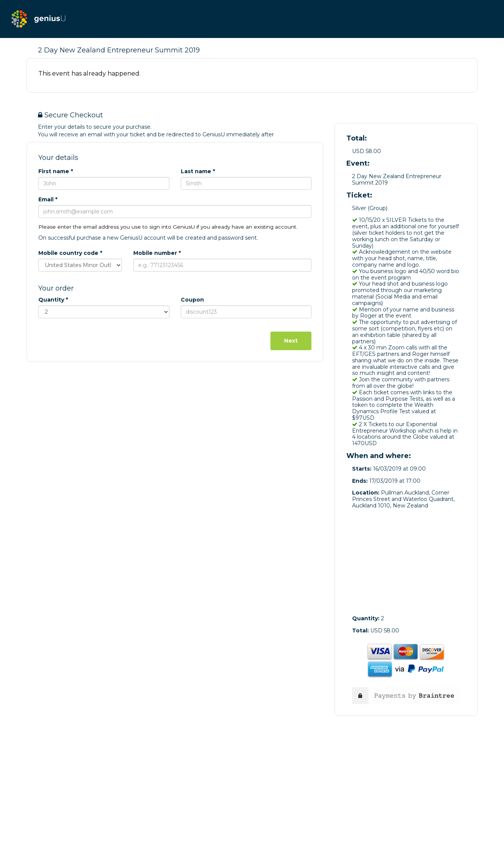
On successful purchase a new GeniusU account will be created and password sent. (148, 238)
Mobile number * (157, 253)
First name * (56, 171)
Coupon (192, 300)
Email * (48, 199)
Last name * (198, 171)
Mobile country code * (70, 253)
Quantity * (53, 300)
